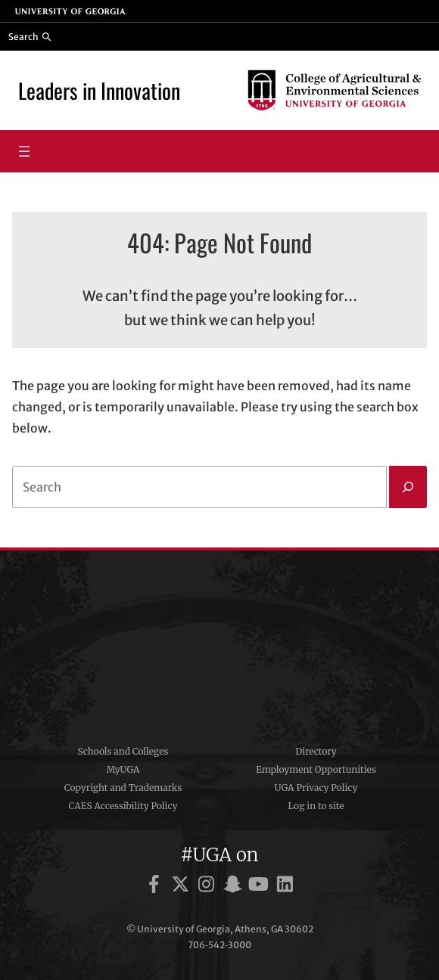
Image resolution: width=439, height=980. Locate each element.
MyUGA (123, 769)
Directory (316, 751)
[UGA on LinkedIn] (285, 887)
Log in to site (316, 806)
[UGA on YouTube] (261, 887)
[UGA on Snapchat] (235, 887)
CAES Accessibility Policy (123, 806)
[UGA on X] (183, 887)
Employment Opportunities (316, 769)
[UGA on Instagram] (209, 887)
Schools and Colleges (123, 751)
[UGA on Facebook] (156, 887)
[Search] (408, 487)
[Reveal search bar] (30, 36)
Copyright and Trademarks (123, 788)
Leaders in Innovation (99, 90)
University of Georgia (219, 642)
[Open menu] (24, 151)
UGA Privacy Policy (316, 788)
